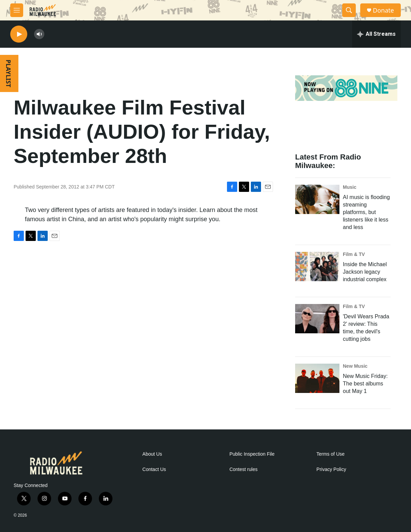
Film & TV (354, 254)
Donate (383, 10)
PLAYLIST (9, 73)
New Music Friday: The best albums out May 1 (365, 384)
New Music (355, 366)
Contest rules (243, 469)
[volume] (39, 34)
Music (350, 187)
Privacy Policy (331, 469)
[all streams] (376, 34)
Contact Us (154, 469)
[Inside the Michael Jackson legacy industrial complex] (317, 267)
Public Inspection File (252, 454)
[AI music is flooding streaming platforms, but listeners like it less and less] (317, 199)
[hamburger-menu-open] (17, 10)
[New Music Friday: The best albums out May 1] (317, 378)
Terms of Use (331, 454)
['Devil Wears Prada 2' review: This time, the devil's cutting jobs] (317, 319)
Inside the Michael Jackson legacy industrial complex (365, 272)
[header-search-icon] (349, 10)
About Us (152, 454)
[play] (19, 34)
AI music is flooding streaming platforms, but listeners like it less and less (366, 212)
